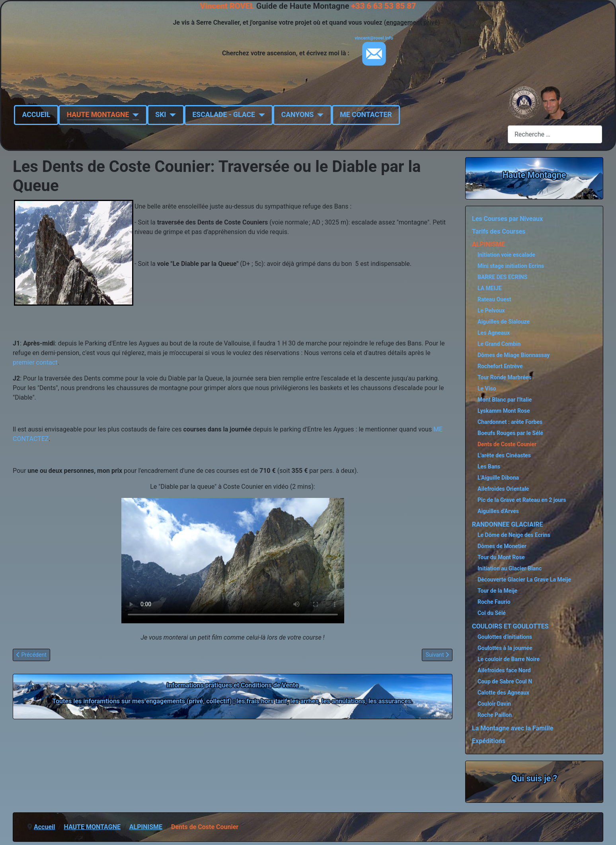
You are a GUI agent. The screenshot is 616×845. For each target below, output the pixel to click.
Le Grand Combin (499, 344)
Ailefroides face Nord (504, 670)
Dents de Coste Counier (507, 444)
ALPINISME (488, 244)
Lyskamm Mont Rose (504, 411)
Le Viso (487, 388)
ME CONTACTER (366, 115)
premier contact (35, 362)
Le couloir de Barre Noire (509, 659)
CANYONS (298, 115)
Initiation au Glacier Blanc (510, 568)
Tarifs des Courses (499, 231)
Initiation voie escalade (506, 255)
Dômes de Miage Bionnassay (514, 355)
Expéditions (489, 741)
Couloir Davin (494, 704)
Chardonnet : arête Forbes (510, 422)
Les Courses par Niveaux (507, 219)
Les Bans (489, 466)
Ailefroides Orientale (503, 489)
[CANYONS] (319, 115)
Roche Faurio (494, 602)
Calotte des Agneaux (503, 693)
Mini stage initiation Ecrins (511, 266)
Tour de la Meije (497, 591)
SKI (161, 115)
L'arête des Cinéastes (504, 455)
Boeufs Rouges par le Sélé (510, 433)
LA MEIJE (490, 288)
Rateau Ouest (494, 299)
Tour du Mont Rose (501, 557)
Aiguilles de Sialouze (504, 322)
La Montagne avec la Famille (513, 728)
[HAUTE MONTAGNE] (134, 115)
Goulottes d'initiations (505, 637)
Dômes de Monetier (502, 546)
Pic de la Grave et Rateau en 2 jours (522, 500)
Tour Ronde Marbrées (505, 377)
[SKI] (171, 115)
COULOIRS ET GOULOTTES (510, 626)
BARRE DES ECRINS (502, 277)
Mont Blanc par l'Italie (505, 400)
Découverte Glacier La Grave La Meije (524, 580)
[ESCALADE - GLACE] (260, 115)
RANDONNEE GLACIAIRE (508, 524)
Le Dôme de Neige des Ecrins (514, 535)
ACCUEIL (36, 115)
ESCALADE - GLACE (223, 115)
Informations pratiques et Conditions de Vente (233, 685)
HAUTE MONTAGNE (98, 115)
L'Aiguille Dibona (498, 478)
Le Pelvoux (491, 310)
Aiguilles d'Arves (498, 511)
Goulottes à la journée (505, 648)
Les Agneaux (494, 333)
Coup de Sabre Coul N (505, 681)
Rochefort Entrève (500, 366)
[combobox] (555, 134)
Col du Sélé (492, 613)
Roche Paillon (495, 715)
